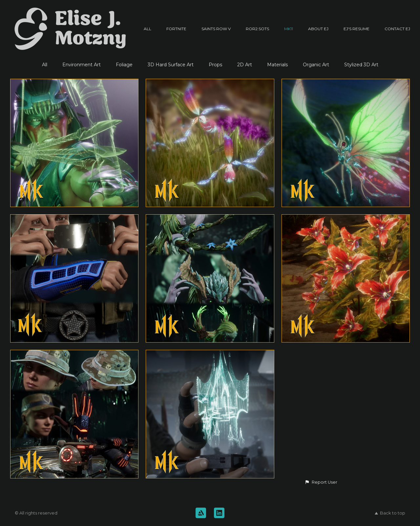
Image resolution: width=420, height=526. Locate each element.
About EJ (318, 29)
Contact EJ (397, 29)
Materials (277, 65)
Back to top (390, 513)
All (147, 29)
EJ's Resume (357, 29)
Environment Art (82, 65)
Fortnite (176, 29)
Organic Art (316, 65)
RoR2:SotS (257, 29)
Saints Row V (216, 29)
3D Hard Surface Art (171, 65)
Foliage (124, 65)
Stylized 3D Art (361, 65)
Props (215, 65)
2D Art (245, 65)
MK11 (289, 29)
